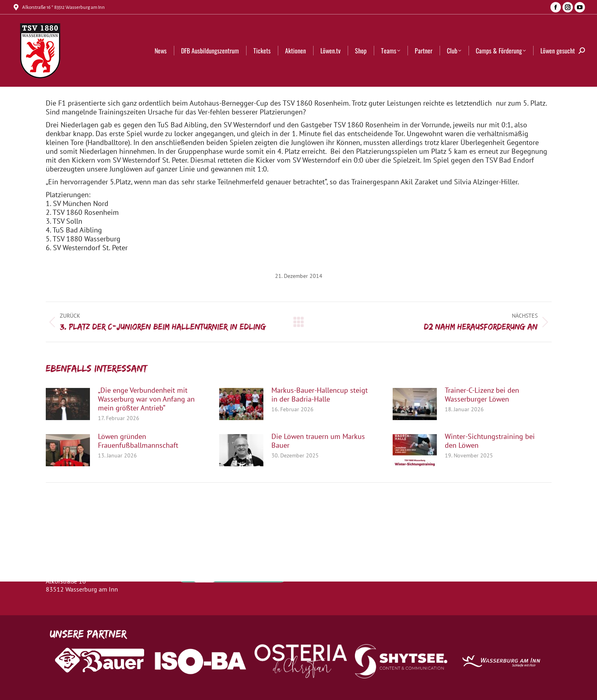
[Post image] (68, 404)
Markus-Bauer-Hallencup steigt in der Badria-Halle (320, 395)
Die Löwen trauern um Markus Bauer (318, 441)
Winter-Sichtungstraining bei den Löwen (490, 441)
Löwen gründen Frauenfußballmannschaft (138, 441)
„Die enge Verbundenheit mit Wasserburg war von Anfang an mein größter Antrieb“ (146, 399)
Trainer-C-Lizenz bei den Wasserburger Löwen (482, 395)
